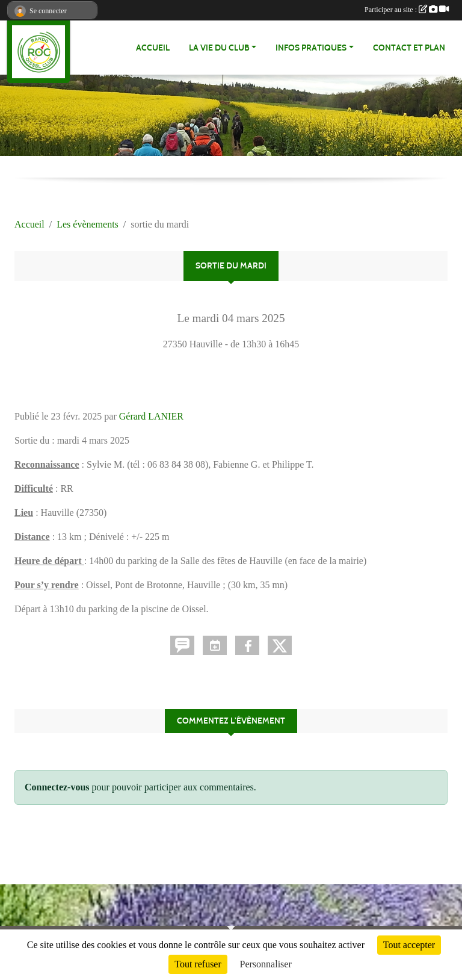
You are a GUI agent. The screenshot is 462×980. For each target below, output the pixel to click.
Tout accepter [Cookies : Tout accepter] (409, 945)
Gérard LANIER (151, 416)
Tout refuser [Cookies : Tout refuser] (198, 964)
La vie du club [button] (219, 48)
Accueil (153, 48)
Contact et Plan (409, 48)
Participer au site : (407, 10)
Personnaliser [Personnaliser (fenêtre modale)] (266, 964)
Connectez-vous (57, 787)
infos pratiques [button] (311, 48)
